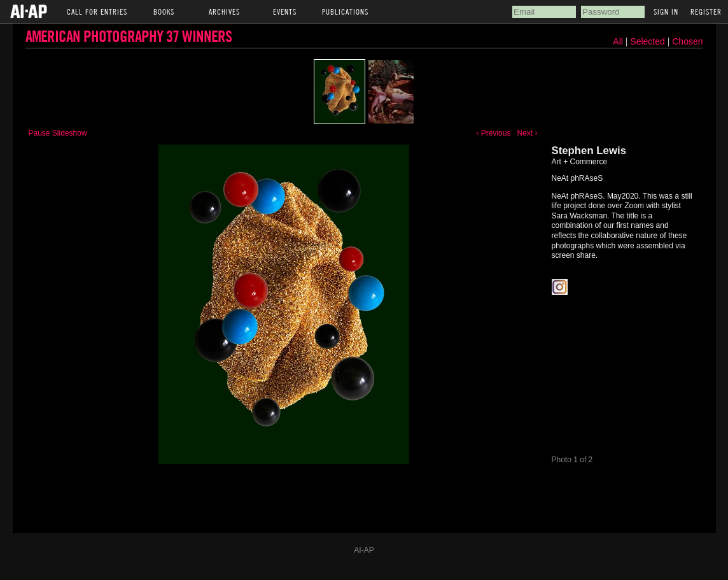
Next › (527, 133)
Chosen (687, 41)
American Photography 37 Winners (129, 36)
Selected (648, 41)
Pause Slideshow (58, 133)
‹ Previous (493, 133)
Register (706, 11)
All (618, 41)
